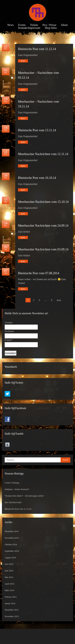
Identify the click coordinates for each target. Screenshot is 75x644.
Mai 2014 (9, 577)
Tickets (34, 25)
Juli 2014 (9, 564)
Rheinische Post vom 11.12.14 (37, 49)
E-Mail (9, 340)
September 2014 (12, 551)
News (10, 25)
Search (65, 460)
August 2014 (10, 558)
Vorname (9, 323)
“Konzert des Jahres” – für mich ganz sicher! (24, 496)
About (64, 25)
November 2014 (12, 538)
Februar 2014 (11, 597)
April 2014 (9, 584)
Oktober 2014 (11, 544)
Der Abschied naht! (13, 502)
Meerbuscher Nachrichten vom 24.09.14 (43, 226)
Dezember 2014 (12, 531)
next (59, 300)
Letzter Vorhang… (13, 483)
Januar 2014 (10, 603)
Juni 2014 (9, 571)
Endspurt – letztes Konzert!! (17, 489)
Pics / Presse (49, 25)
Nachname (9, 331)
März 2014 (9, 590)
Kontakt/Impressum (29, 28)
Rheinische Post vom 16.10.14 (37, 178)
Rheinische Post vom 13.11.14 (37, 130)
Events (22, 25)
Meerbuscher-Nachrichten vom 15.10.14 (43, 202)
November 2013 (12, 616)
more (23, 61)
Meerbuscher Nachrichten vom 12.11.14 (43, 154)
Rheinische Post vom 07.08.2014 (39, 273)
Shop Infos (51, 28)
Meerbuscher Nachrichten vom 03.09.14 (43, 249)
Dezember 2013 (12, 610)
